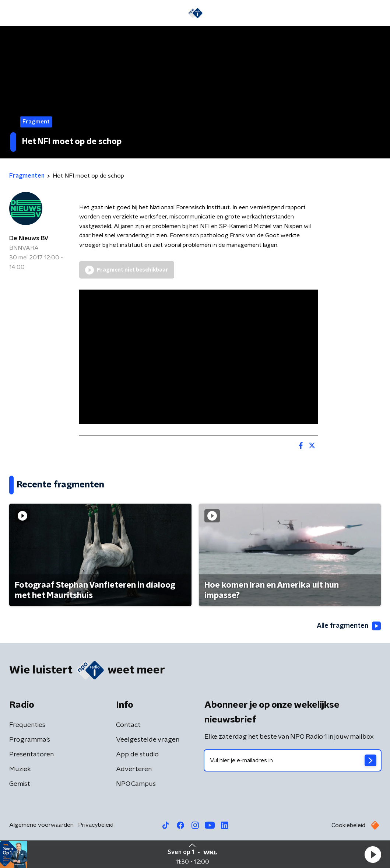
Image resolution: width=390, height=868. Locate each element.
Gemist (20, 784)
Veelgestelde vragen (148, 740)
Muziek (20, 769)
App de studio (137, 755)
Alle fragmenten (349, 626)
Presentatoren (31, 755)
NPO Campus (136, 784)
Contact (128, 725)
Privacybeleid (96, 825)
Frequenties (27, 725)
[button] (373, 854)
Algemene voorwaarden (41, 825)
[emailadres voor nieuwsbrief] (293, 760)
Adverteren (134, 769)
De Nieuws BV (29, 238)
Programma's (30, 740)
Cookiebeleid (348, 825)
